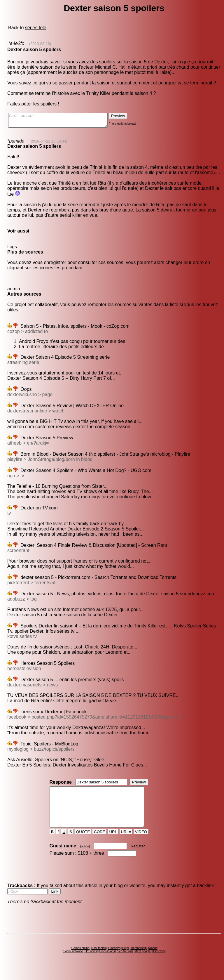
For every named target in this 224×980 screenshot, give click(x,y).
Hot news (91, 962)
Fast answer (64, 122)
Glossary (114, 959)
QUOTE (83, 842)
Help (125, 959)
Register (138, 857)
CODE (99, 842)
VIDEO (141, 842)
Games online (80, 959)
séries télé (36, 28)
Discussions (107, 962)
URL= (126, 842)
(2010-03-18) (40, 44)
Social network (73, 962)
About (153, 959)
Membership (139, 959)
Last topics (99, 959)
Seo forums (125, 962)
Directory (159, 962)
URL (113, 842)
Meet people (143, 962)
